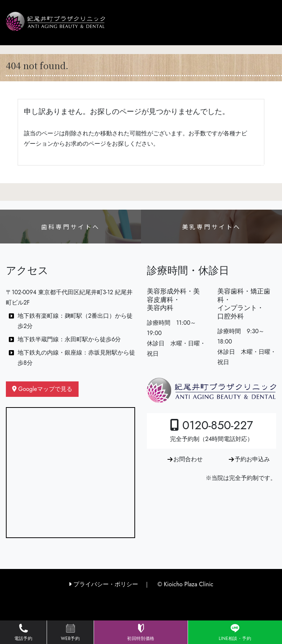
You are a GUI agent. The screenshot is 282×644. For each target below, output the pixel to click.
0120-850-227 (211, 430)
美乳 (211, 227)
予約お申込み (252, 459)
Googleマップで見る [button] (42, 389)
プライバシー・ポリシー (103, 584)
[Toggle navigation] (262, 166)
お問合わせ (188, 459)
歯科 (70, 227)
